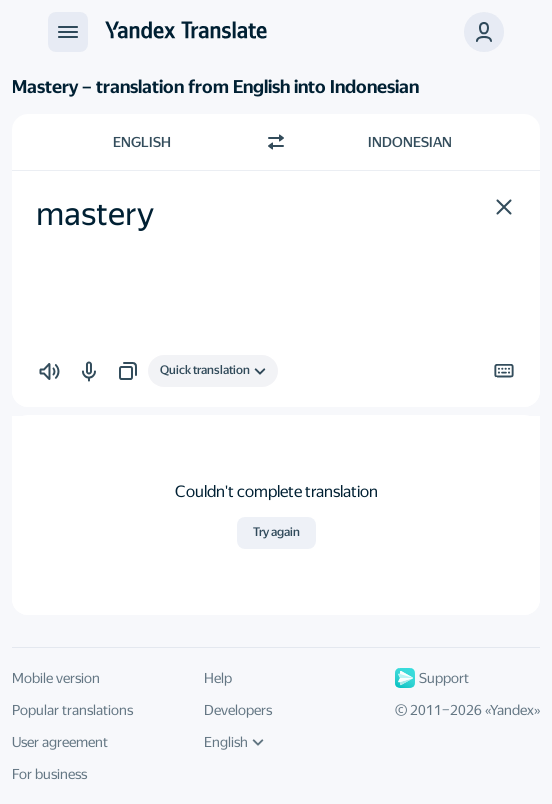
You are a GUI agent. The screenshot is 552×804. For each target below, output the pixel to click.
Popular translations (72, 710)
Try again (276, 532)
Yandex (512, 710)
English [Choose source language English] (142, 142)
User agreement (60, 742)
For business (49, 774)
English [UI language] (234, 742)
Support (432, 678)
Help (218, 678)
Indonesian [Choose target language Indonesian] (410, 142)
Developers (238, 710)
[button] (504, 207)
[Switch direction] (276, 142)
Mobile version (56, 678)
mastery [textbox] (95, 214)
